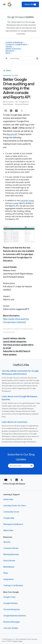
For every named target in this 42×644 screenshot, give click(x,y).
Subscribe (30, 4)
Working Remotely (11, 554)
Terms (20, 641)
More (9, 53)
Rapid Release (8, 104)
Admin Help (8, 499)
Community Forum (11, 512)
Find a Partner (9, 561)
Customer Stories (11, 548)
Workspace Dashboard (13, 524)
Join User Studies (11, 628)
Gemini (10, 47)
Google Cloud (9, 597)
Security (7, 542)
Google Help (9, 518)
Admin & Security (14, 49)
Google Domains (10, 603)
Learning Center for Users (15, 506)
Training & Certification (13, 586)
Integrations (9, 579)
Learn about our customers (15, 422)
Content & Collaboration (17, 45)
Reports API (12, 134)
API (17, 102)
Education (11, 51)
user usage (14, 203)
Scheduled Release (22, 104)
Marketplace (9, 567)
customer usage (27, 201)
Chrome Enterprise (12, 609)
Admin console (9, 102)
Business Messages (12, 622)
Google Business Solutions (15, 616)
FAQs (6, 573)
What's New (8, 531)
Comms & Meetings (15, 43)
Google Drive (24, 102)
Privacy (15, 641)
